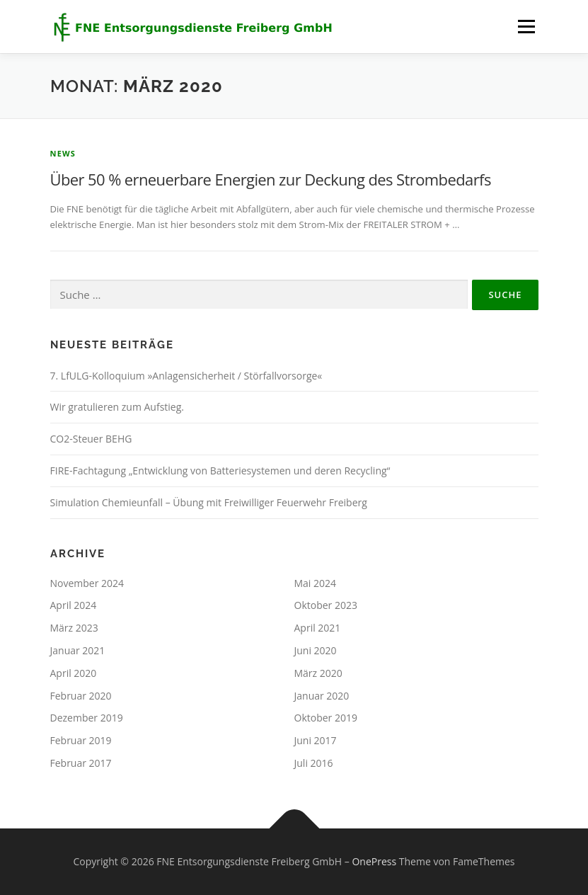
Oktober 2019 (326, 718)
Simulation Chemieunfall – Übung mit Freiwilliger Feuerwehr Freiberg (209, 502)
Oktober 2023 (326, 605)
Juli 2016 (314, 763)
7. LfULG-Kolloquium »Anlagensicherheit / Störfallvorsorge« (186, 376)
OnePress (374, 861)
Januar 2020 (322, 696)
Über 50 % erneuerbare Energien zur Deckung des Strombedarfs (271, 179)
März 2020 (318, 673)
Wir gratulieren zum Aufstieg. (117, 407)
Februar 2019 (81, 740)
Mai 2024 (316, 583)
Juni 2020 (316, 650)
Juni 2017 (316, 740)
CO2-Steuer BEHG (91, 439)
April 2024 (74, 605)
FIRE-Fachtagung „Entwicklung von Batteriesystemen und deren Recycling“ (220, 471)
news (63, 153)
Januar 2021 (78, 650)
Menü (526, 26)
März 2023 (74, 628)
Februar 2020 (81, 696)
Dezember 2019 (87, 718)
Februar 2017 (81, 763)
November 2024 (87, 583)
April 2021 (318, 628)
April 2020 (74, 673)
